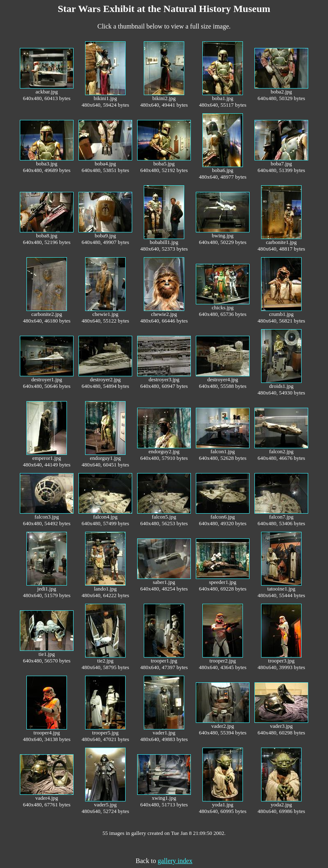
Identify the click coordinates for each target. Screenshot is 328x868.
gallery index (175, 861)
